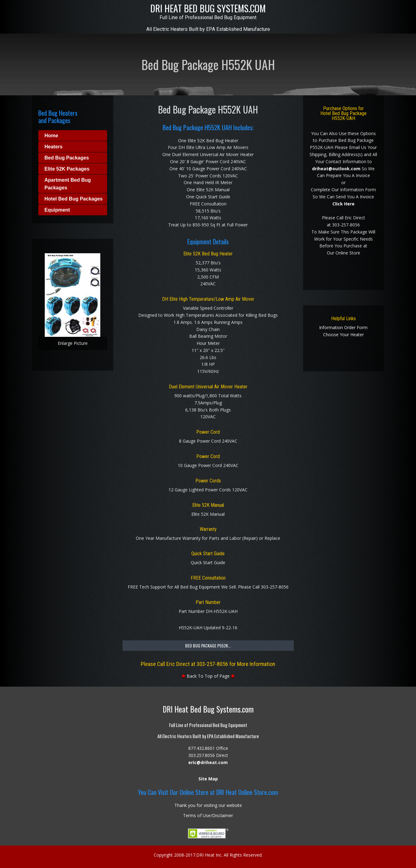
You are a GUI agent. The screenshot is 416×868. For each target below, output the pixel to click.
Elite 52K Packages (67, 169)
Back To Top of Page (208, 676)
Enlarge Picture (63, 345)
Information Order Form (343, 327)
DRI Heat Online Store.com (247, 792)
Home (51, 136)
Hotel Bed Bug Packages (74, 199)
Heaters (54, 147)
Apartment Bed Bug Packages (68, 184)
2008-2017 (185, 855)
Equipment (57, 210)
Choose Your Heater (343, 335)
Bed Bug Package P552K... (208, 645)
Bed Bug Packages (67, 158)
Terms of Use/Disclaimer (208, 815)
